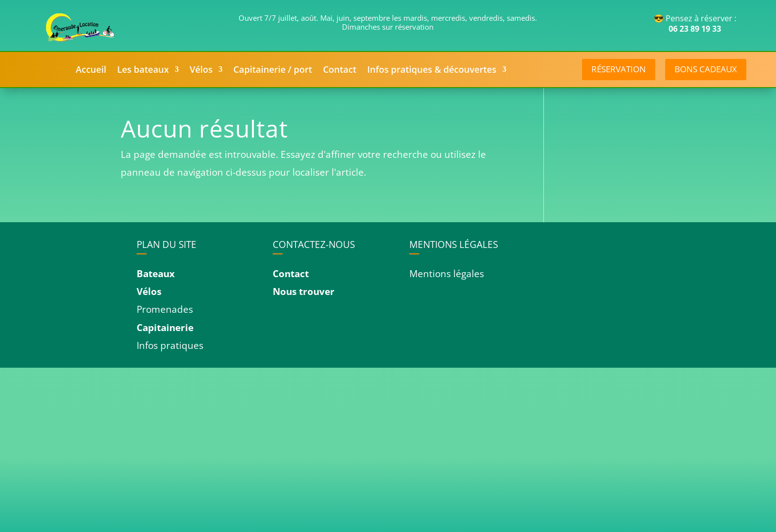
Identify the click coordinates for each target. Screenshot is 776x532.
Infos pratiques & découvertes (432, 71)
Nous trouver (304, 291)
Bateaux (156, 274)
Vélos (201, 71)
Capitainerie (165, 328)
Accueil (91, 71)
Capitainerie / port (273, 71)
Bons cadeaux (706, 69)
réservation (619, 69)
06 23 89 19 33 (695, 29)
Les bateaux (143, 71)
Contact (340, 71)
